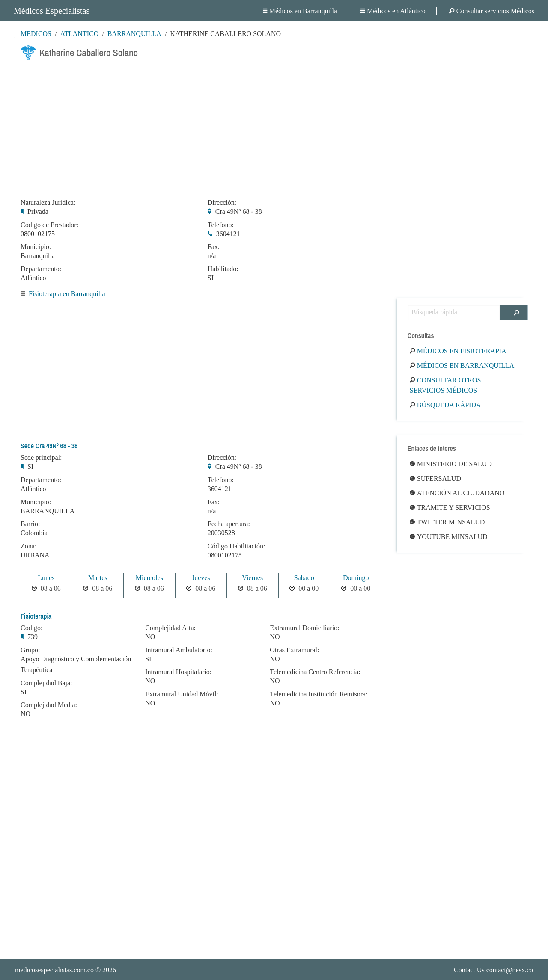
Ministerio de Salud (451, 464)
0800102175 (38, 234)
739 (33, 637)
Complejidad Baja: (46, 683)
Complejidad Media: (49, 705)
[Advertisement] (201, 127)
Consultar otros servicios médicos (445, 385)
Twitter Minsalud (447, 522)
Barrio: (30, 524)
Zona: (28, 546)
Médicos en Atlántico (393, 11)
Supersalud (435, 478)
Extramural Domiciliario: (304, 628)
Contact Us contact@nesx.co (493, 970)
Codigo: (32, 628)
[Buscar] (514, 312)
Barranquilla (134, 34)
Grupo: (30, 650)
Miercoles (149, 578)
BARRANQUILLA (48, 511)
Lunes (46, 578)
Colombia (34, 533)
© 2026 (66, 970)
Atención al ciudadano (457, 493)
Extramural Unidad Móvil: (182, 694)
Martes (98, 578)
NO (25, 714)
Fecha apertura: (229, 524)
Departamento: (41, 269)
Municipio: (36, 247)
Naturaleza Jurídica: (48, 203)
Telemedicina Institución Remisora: (319, 694)
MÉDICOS (36, 34)
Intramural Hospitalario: (178, 672)
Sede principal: (41, 458)
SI (211, 278)
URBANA (35, 555)
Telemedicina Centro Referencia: (315, 672)
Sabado (304, 578)
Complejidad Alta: (170, 628)
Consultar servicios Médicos (492, 11)
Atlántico (79, 34)
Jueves (201, 578)
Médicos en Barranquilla (300, 11)
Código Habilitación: (237, 546)
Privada (38, 212)
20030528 (221, 533)
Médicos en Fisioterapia (458, 351)
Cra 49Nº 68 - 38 (239, 212)
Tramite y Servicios (450, 508)
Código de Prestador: (49, 225)
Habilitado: (223, 269)
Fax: (214, 247)
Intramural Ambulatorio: (179, 650)
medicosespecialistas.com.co (54, 970)
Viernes (252, 578)
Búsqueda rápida (445, 405)
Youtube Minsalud (449, 537)
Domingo (356, 578)
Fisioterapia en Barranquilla (67, 294)
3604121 (228, 234)
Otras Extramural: (294, 650)
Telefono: (221, 225)
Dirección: (222, 203)
